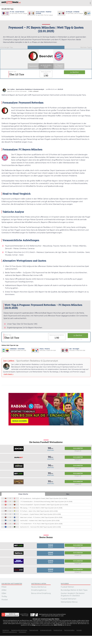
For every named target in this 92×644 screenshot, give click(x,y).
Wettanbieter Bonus (69, 602)
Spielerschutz (58, 630)
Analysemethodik (46, 630)
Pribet (4, 587)
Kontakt (79, 630)
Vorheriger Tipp (7, 47)
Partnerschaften (69, 630)
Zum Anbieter (78, 448)
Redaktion (6, 630)
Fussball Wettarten (69, 599)
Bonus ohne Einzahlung (41, 593)
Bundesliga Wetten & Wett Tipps (74, 590)
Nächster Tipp (86, 47)
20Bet (4, 590)
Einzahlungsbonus (39, 590)
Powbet (5, 599)
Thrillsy (4, 596)
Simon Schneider (21, 91)
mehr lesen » (9, 374)
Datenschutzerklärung (10, 632)
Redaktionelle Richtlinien (19, 630)
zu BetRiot (74, 72)
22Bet (4, 593)
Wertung (51, 450)
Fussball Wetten (67, 587)
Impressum (23, 632)
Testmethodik (34, 630)
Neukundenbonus (39, 587)
